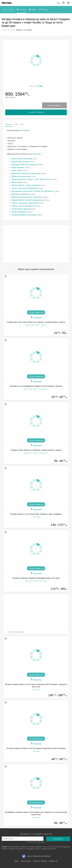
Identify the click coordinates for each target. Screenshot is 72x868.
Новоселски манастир (22, 159)
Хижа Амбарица (19, 212)
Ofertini (7, 3)
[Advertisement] (36, 244)
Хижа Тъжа (17, 170)
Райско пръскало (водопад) (24, 203)
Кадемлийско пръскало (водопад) (28, 200)
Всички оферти (8, 10)
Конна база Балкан (20, 162)
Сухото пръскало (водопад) (24, 188)
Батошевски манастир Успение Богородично (33, 191)
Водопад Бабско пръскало (24, 215)
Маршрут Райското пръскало (25, 164)
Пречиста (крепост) (21, 194)
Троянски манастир (21, 176)
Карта (22, 124)
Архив (16, 861)
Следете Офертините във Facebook (38, 856)
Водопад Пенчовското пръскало (27, 197)
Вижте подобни (36, 112)
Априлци (37, 154)
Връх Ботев (17, 182)
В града (43, 10)
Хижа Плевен (18, 167)
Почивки (21, 10)
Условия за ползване (40, 861)
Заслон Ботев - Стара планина (26, 185)
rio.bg (40, 86)
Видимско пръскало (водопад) (26, 173)
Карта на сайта (26, 861)
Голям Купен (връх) (21, 209)
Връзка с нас (53, 861)
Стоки (33, 10)
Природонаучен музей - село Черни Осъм (31, 179)
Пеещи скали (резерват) (23, 206)
